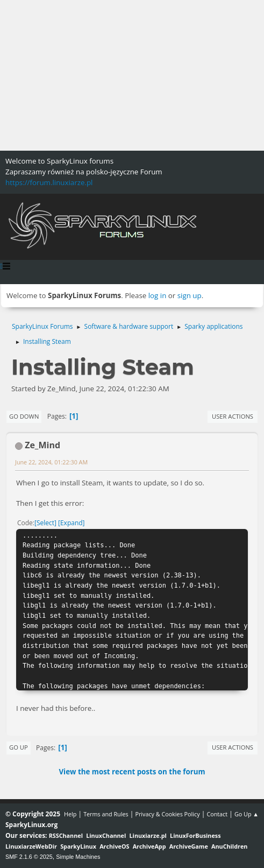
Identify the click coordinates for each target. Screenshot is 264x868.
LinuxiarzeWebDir (31, 846)
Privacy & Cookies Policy (167, 814)
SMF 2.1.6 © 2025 (29, 857)
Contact (217, 814)
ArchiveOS (114, 846)
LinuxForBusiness (195, 835)
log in (158, 295)
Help (70, 814)
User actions (233, 416)
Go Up (19, 747)
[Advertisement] (132, 75)
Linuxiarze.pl (148, 835)
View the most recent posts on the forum (132, 772)
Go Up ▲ (247, 814)
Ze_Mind (42, 445)
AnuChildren (229, 846)
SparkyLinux (78, 846)
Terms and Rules (106, 814)
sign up (190, 295)
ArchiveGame (189, 846)
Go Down (24, 416)
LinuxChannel (106, 835)
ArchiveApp (149, 846)
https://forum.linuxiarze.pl (49, 182)
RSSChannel (66, 835)
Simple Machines (78, 857)
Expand (72, 523)
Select (45, 523)
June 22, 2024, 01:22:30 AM (51, 462)
